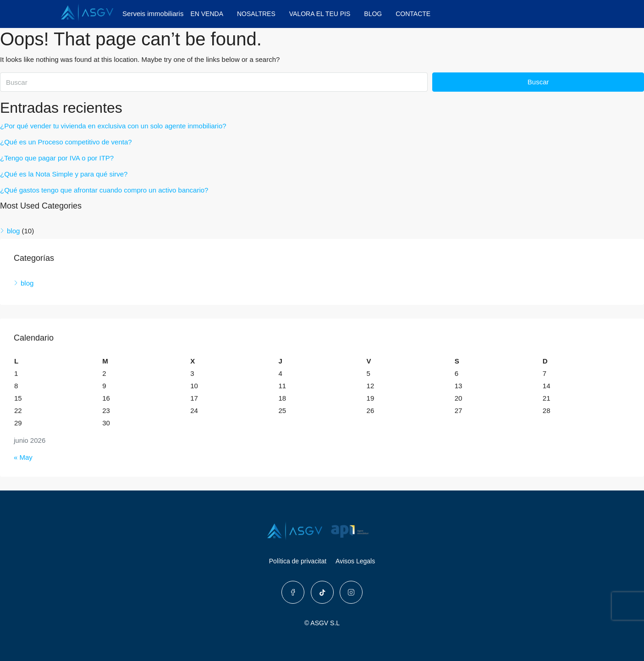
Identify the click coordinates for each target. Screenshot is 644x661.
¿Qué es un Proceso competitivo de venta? (66, 142)
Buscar (538, 82)
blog (13, 231)
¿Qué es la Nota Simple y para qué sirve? (64, 174)
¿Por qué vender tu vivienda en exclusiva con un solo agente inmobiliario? (113, 126)
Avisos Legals (355, 561)
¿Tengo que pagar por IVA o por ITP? (57, 158)
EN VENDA (207, 14)
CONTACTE (413, 14)
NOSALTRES (256, 14)
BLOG (373, 14)
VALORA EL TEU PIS (320, 14)
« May (23, 457)
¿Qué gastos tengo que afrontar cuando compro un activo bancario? (104, 190)
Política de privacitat (298, 561)
